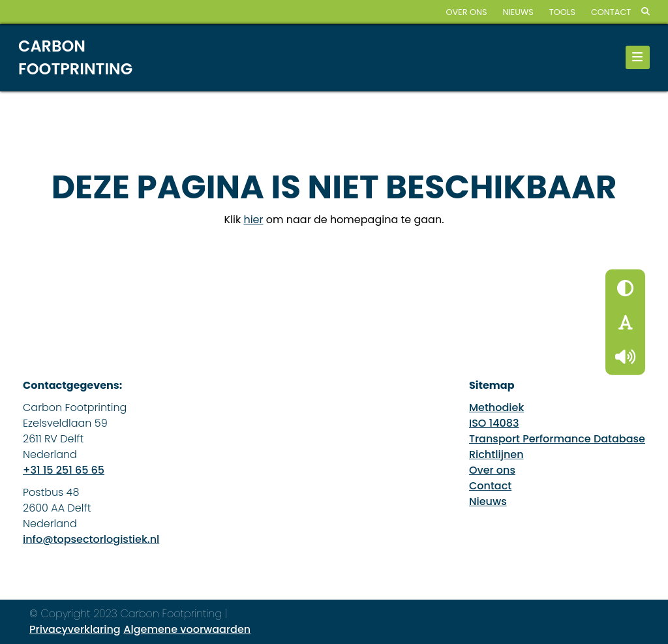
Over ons (466, 12)
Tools (562, 12)
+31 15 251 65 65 (64, 470)
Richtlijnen (496, 454)
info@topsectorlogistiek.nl (91, 539)
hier (253, 220)
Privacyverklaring (75, 629)
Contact (611, 12)
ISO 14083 (494, 423)
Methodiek (496, 407)
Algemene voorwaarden (187, 629)
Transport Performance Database (557, 439)
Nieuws (518, 12)
